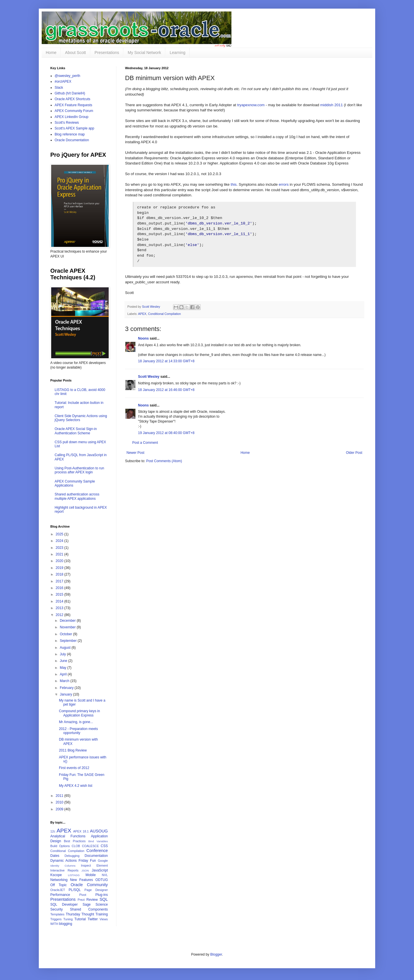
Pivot (83, 895)
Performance (60, 895)
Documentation (96, 856)
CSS (104, 846)
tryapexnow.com (251, 105)
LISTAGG (74, 875)
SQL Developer (64, 905)
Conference (97, 851)
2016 (60, 588)
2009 (60, 809)
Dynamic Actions (64, 861)
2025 (60, 534)
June (64, 661)
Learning (178, 53)
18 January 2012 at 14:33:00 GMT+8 (166, 367)
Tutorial (80, 919)
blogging (66, 924)
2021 (60, 554)
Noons (143, 345)
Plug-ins (102, 895)
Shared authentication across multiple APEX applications (77, 496)
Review (92, 900)
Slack (59, 88)
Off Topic (59, 885)
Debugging (72, 856)
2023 (60, 548)
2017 (60, 581)
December (68, 621)
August (66, 648)
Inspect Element (94, 865)
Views (104, 919)
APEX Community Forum (74, 111)
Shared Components (89, 909)
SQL (104, 899)
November (68, 627)
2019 (60, 568)
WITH (54, 924)
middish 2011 (331, 105)
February (67, 688)
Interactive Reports (64, 870)
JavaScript (100, 870)
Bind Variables (98, 841)
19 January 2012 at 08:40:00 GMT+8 (166, 439)
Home (51, 53)
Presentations (107, 53)
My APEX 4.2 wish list (76, 786)
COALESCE (90, 846)
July (63, 654)
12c (53, 831)
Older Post (354, 459)
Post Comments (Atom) (164, 467)
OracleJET (58, 890)
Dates (55, 856)
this (234, 184)
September (69, 641)
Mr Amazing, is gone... (76, 722)
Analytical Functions (68, 836)
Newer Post (135, 459)
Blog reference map (70, 134)
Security (56, 909)
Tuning (68, 919)
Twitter (93, 919)
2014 (60, 601)
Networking (59, 880)
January (66, 694)
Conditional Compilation (164, 320)
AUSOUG (99, 831)
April (64, 674)
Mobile (90, 875)
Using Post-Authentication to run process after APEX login (79, 470)
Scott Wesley (152, 313)
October (66, 634)
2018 (60, 574)
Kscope (56, 875)
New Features (81, 880)
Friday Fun (87, 861)
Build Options (60, 846)
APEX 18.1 (81, 831)
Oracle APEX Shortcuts (72, 99)
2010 (60, 802)
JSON (85, 870)
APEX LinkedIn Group (71, 117)
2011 (60, 796)
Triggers (56, 919)
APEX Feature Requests (73, 105)
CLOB (76, 846)
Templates (57, 914)
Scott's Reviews (67, 123)
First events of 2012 (74, 768)
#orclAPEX (63, 82)
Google (103, 861)
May (64, 668)
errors (283, 184)
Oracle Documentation (72, 140)
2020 (60, 561)
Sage (87, 905)
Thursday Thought (80, 914)
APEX (142, 320)
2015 (60, 594)
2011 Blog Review (73, 750)
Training (102, 914)
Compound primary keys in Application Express (79, 713)
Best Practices (75, 841)
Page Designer (96, 890)
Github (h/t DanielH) (70, 93)
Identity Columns (63, 866)
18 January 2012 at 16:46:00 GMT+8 (166, 396)
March (65, 681)
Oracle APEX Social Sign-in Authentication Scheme (76, 431)
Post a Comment (145, 449)
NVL (105, 875)
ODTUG (102, 880)
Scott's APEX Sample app (74, 128)
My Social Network (144, 53)
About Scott (75, 53)
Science (102, 905)
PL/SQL (75, 890)
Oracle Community (89, 885)
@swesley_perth (67, 76)
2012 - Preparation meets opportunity (78, 731)
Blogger (216, 954)
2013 (60, 608)
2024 (60, 541)
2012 (60, 615)
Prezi (81, 900)
